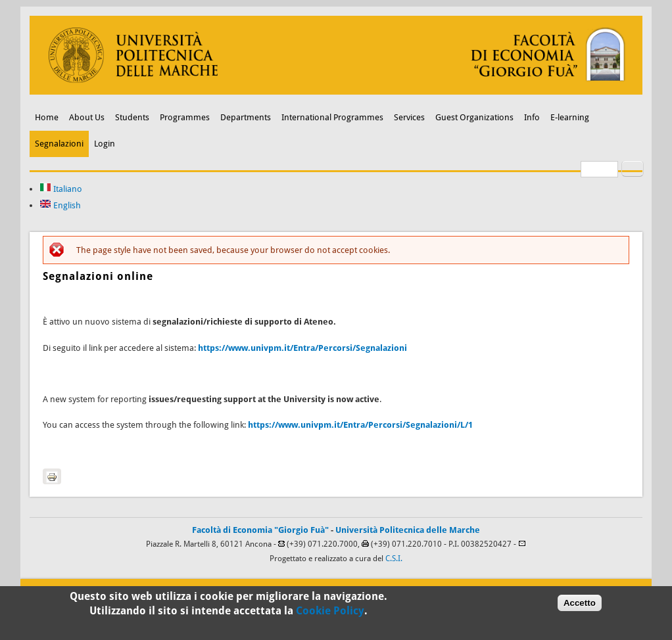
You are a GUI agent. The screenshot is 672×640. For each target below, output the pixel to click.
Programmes (185, 117)
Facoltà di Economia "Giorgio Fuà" (260, 530)
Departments (246, 117)
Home (47, 117)
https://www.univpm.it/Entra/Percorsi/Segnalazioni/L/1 (360, 425)
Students (132, 117)
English (60, 205)
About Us (87, 117)
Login (105, 144)
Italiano (61, 189)
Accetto (580, 605)
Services (409, 117)
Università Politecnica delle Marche (408, 530)
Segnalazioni (59, 144)
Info (532, 117)
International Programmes (332, 117)
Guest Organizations (474, 117)
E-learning (570, 117)
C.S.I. (394, 559)
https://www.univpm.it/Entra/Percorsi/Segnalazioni (302, 348)
